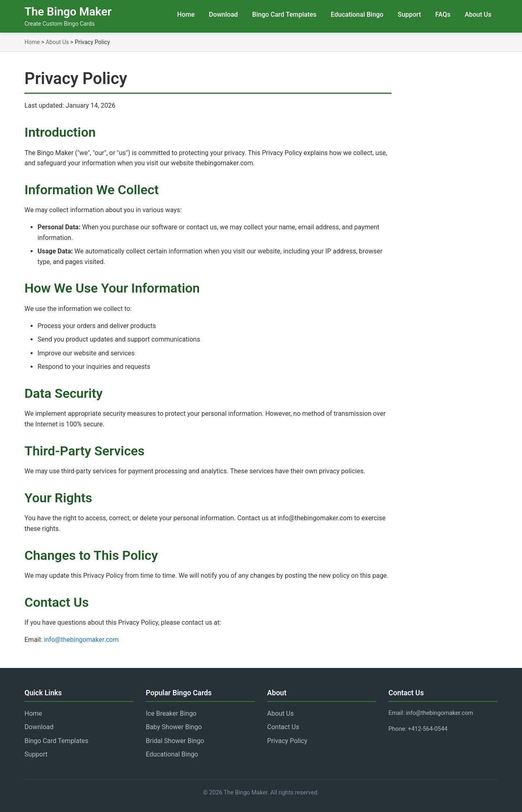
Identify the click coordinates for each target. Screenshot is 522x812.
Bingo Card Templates (284, 14)
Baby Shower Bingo (174, 727)
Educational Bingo (357, 14)
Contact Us (283, 727)
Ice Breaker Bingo (171, 713)
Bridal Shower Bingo (175, 741)
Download (223, 14)
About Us (478, 14)
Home (186, 14)
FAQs (443, 14)
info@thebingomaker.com (81, 640)
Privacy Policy (287, 741)
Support (409, 14)
